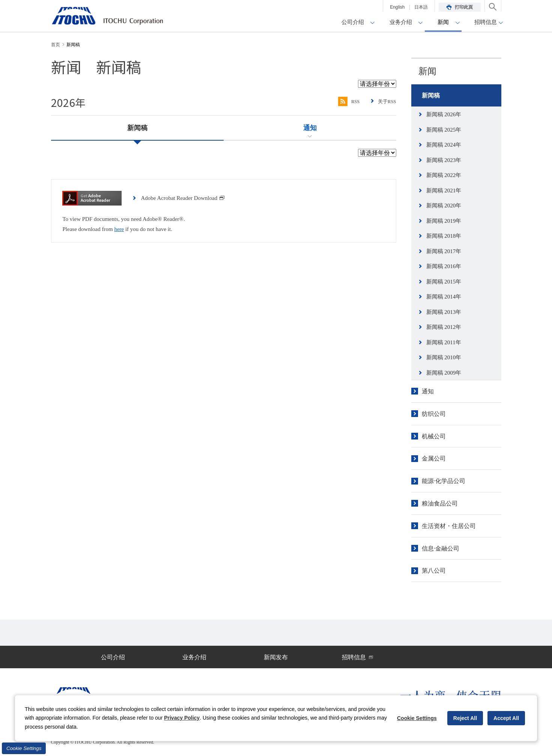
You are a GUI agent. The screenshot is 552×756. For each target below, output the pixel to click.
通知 (428, 391)
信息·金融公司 (441, 548)
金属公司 (434, 458)
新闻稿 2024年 (444, 145)
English (397, 7)
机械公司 (434, 436)
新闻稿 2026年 (444, 114)
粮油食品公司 (440, 503)
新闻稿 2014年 (444, 297)
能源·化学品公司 (444, 481)
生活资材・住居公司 (449, 526)
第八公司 (434, 571)
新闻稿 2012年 (444, 327)
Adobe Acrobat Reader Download (183, 198)
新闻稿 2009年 (444, 373)
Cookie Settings (24, 748)
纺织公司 (434, 414)
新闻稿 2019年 (444, 221)
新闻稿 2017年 (444, 251)
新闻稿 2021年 (444, 190)
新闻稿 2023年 (444, 160)
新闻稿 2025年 (444, 130)
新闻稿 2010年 (444, 357)
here (119, 229)
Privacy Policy (182, 718)
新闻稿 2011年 (444, 342)
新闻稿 (431, 95)
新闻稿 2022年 (444, 175)
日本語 (421, 7)
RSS (346, 102)
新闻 (427, 71)
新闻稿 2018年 (444, 236)
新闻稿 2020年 (444, 205)
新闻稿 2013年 (444, 312)
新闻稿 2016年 (444, 266)
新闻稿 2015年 (444, 282)
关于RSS (386, 101)
